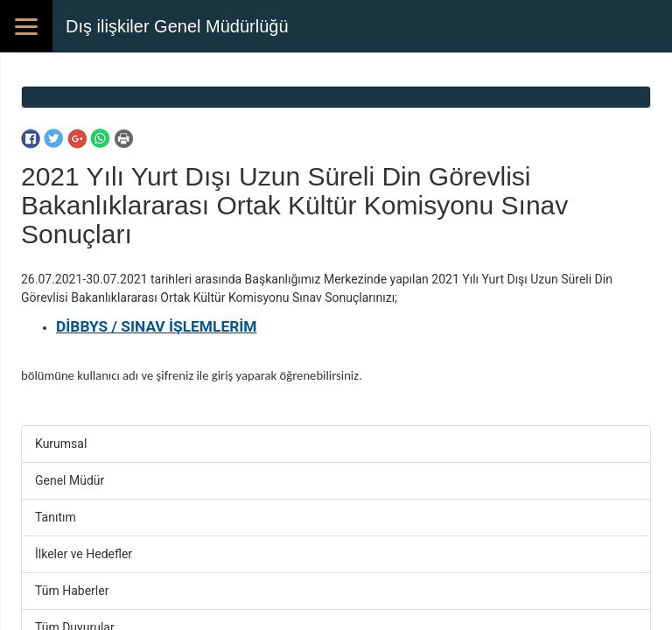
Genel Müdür (70, 480)
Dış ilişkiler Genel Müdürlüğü (177, 26)
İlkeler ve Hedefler (84, 554)
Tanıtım (56, 517)
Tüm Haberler (72, 591)
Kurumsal (61, 444)
